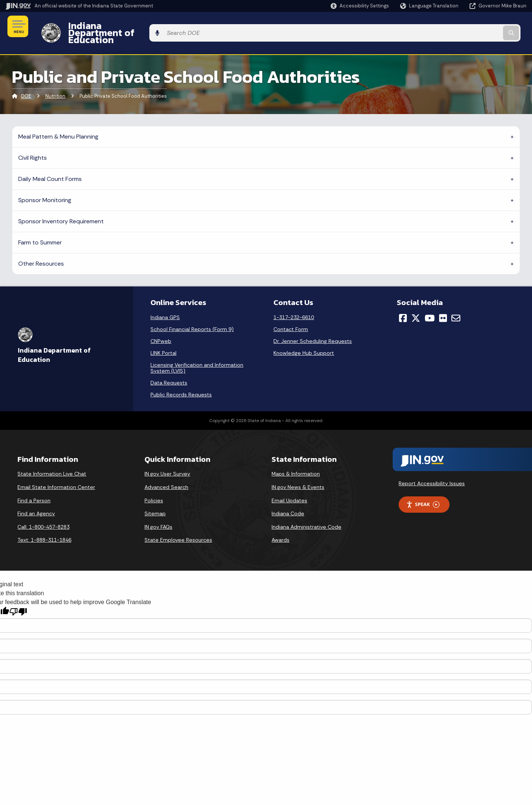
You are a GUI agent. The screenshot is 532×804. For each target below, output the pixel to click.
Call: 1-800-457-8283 (43, 514)
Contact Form (291, 317)
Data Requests (169, 370)
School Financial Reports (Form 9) (192, 317)
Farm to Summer (40, 229)
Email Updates (289, 487)
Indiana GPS (165, 305)
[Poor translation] (18, 599)
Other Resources (41, 251)
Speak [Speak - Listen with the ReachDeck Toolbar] (423, 492)
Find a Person (34, 487)
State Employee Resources (178, 527)
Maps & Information (296, 461)
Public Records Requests (181, 382)
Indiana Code (288, 501)
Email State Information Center (56, 474)
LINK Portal (163, 340)
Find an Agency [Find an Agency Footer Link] (36, 501)
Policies (154, 487)
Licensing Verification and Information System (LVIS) (197, 355)
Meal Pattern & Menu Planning (58, 124)
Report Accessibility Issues (432, 471)
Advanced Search (166, 474)
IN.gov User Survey (167, 461)
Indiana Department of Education (135, 26)
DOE (26, 83)
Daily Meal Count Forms (50, 166)
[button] (360, 6)
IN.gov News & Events (298, 474)
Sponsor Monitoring (45, 187)
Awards (280, 527)
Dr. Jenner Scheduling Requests (313, 328)
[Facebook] (403, 305)
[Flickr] (443, 305)
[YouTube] (430, 305)
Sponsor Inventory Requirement (61, 208)
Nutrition (55, 83)
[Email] (456, 305)
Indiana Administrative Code (306, 514)
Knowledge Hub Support (304, 340)
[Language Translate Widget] (430, 6)
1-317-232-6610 (294, 305)
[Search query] (466, 27)
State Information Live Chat (52, 461)
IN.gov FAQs (158, 514)
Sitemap (155, 501)
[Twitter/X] (416, 305)
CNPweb (161, 328)
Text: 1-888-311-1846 (44, 527)
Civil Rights (33, 145)
